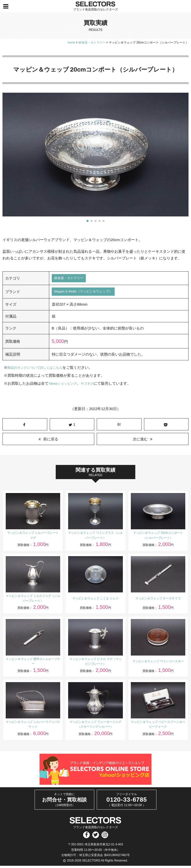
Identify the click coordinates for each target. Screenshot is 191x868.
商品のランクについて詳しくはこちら (39, 369)
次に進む (140, 441)
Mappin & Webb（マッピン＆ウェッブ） (88, 293)
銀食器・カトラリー (71, 279)
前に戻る (51, 441)
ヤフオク (93, 385)
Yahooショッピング (65, 385)
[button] (88, 221)
